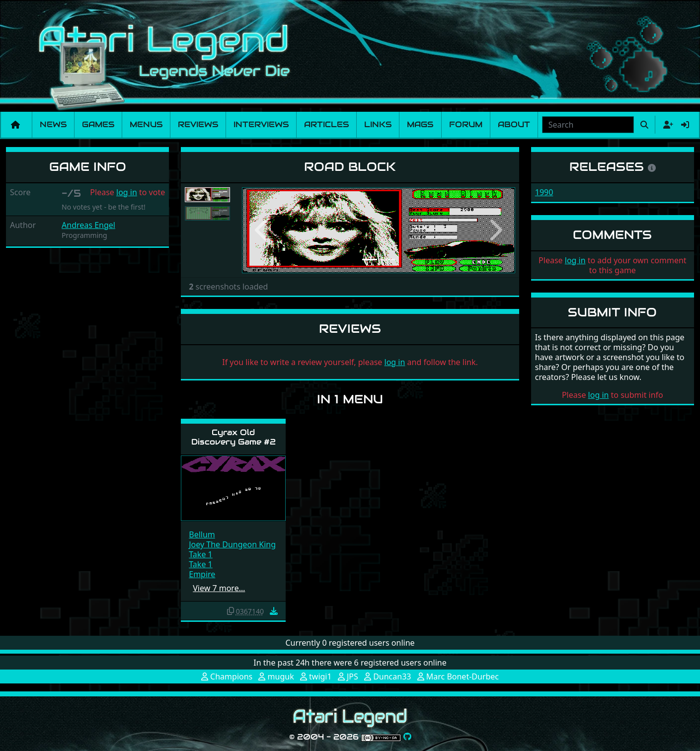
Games (98, 124)
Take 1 (200, 554)
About (514, 124)
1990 (544, 192)
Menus (146, 124)
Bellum (202, 534)
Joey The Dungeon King (232, 544)
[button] (262, 230)
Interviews (261, 124)
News (53, 124)
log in (127, 192)
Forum (466, 124)
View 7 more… (219, 588)
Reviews (198, 124)
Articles (326, 124)
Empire (202, 574)
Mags (420, 124)
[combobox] (588, 125)
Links (378, 124)
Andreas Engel (88, 225)
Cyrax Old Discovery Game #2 (233, 437)
